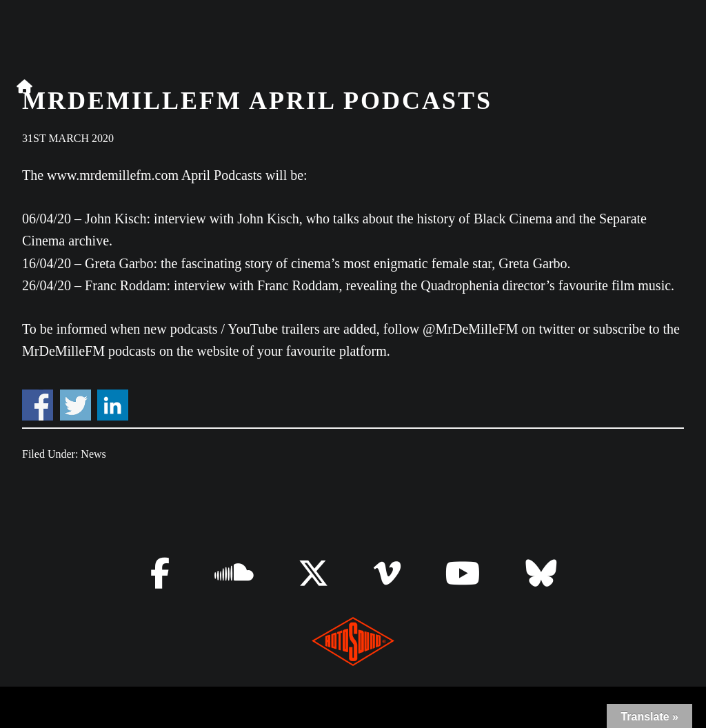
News (93, 454)
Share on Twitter (75, 405)
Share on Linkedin (113, 405)
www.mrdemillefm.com (113, 175)
